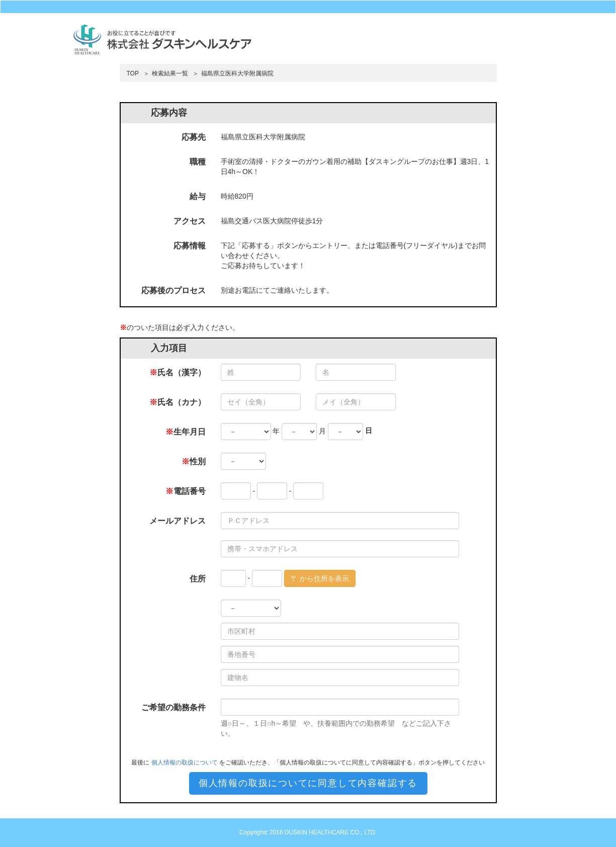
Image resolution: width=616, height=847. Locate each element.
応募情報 (190, 246)
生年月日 (186, 432)
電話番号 (186, 491)
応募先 (194, 137)
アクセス (190, 221)
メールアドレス (178, 521)
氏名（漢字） (178, 372)
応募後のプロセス (173, 290)
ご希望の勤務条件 (173, 707)
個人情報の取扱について (185, 763)
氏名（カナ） (178, 402)
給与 (198, 196)
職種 (198, 162)
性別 (194, 461)
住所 (198, 579)
